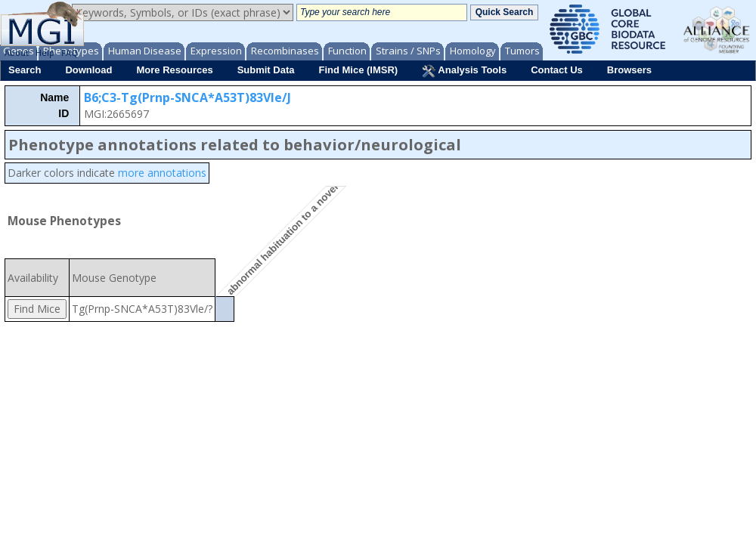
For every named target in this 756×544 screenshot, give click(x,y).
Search (25, 70)
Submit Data (266, 70)
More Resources (174, 70)
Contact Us (557, 70)
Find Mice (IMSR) (358, 70)
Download (88, 70)
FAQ (70, 53)
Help (45, 53)
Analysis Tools (464, 71)
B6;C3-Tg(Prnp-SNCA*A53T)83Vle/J (187, 97)
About (17, 53)
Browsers (629, 70)
